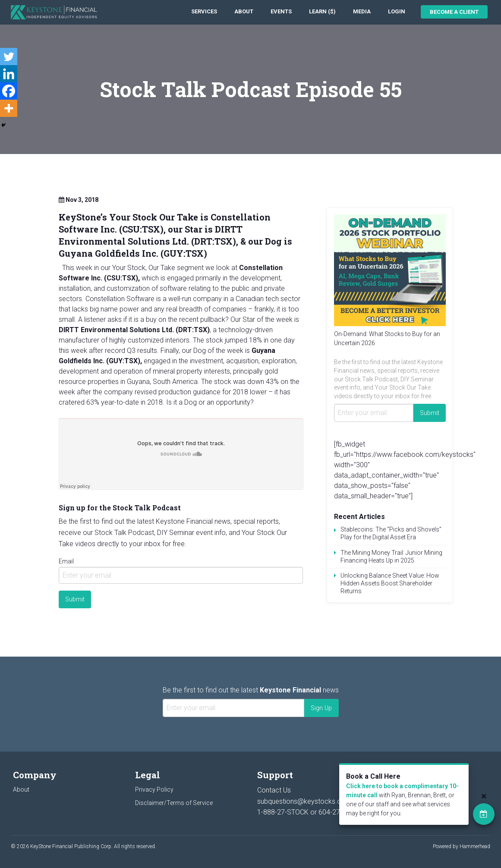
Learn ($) (322, 11)
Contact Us (274, 790)
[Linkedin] (9, 74)
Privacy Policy (154, 789)
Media (362, 11)
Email (66, 561)
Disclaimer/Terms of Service (174, 803)
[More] (9, 108)
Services (204, 11)
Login (397, 11)
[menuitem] (204, 12)
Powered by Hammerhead (462, 846)
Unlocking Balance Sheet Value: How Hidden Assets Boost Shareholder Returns (390, 583)
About (244, 11)
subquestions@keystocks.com (304, 801)
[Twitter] (9, 57)
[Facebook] (9, 91)
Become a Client (454, 12)
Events (281, 11)
